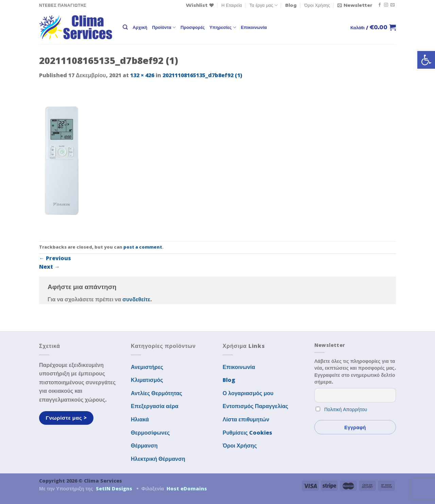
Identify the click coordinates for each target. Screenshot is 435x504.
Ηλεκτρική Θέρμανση (158, 459)
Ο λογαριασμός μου (248, 393)
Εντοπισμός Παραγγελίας (255, 406)
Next (49, 267)
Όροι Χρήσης (317, 5)
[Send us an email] (393, 5)
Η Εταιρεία (232, 5)
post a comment (143, 247)
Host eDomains (187, 489)
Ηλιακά (140, 419)
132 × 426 (142, 75)
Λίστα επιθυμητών (246, 419)
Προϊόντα (164, 27)
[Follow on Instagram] (386, 5)
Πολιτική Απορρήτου (346, 409)
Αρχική (140, 27)
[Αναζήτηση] (125, 27)
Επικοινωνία (254, 27)
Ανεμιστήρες (147, 367)
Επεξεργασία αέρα (155, 406)
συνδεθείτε (136, 299)
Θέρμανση (144, 446)
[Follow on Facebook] (380, 5)
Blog (291, 5)
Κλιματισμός (147, 380)
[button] (426, 60)
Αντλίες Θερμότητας (156, 393)
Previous (55, 258)
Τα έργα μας (264, 5)
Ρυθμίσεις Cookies (247, 433)
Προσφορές (193, 27)
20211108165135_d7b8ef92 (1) (202, 75)
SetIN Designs (114, 489)
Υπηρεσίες (223, 27)
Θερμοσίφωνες (150, 433)
